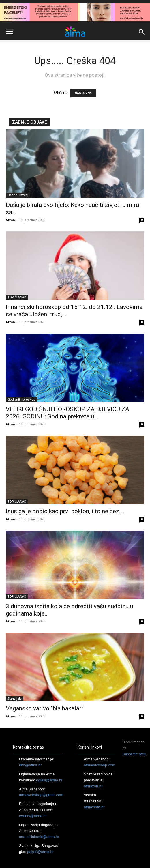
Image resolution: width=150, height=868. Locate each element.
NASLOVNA (83, 93)
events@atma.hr (33, 816)
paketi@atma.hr (40, 852)
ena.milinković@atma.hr (39, 837)
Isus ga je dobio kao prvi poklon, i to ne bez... (65, 511)
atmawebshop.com (99, 765)
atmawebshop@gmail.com (41, 795)
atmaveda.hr (94, 807)
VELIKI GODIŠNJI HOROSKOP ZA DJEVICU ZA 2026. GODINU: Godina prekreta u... (67, 413)
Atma (10, 220)
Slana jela (15, 699)
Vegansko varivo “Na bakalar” (45, 708)
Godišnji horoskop (21, 399)
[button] (9, 32)
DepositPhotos (134, 754)
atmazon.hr (93, 786)
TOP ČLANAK (17, 297)
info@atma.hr (30, 765)
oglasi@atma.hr (49, 780)
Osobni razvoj (18, 195)
